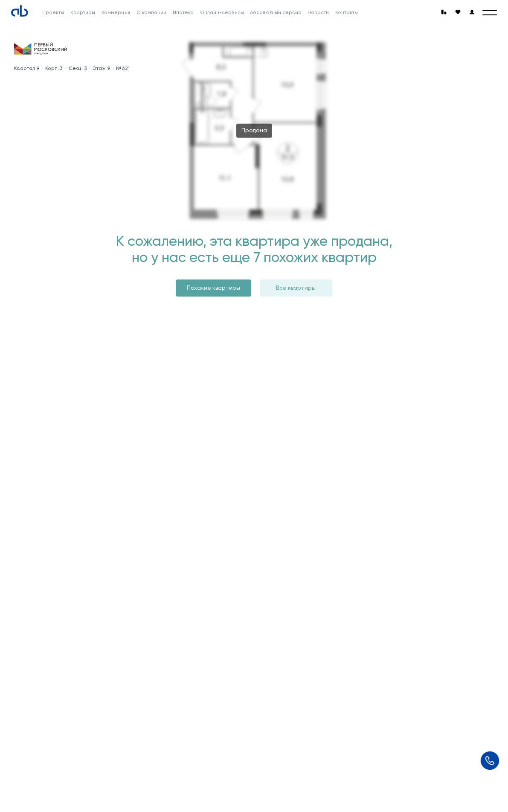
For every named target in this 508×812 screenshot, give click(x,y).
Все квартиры (296, 288)
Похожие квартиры (213, 288)
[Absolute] (20, 11)
